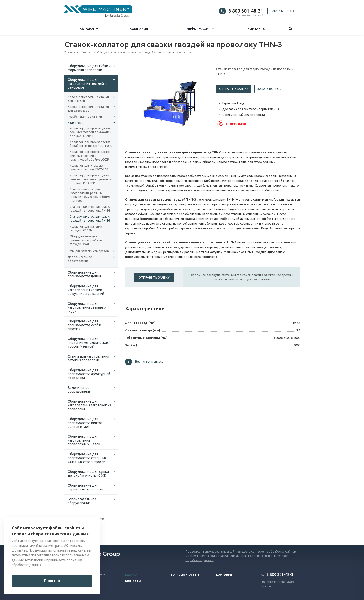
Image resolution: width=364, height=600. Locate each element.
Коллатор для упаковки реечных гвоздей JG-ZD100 (89, 167)
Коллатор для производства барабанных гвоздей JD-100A (91, 144)
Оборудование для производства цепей (84, 274)
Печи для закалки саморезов (88, 251)
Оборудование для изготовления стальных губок (87, 307)
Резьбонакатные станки (85, 117)
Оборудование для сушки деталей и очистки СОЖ (88, 474)
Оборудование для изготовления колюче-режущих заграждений (86, 290)
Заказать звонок (282, 11)
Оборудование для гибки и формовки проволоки (89, 68)
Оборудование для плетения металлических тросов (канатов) (88, 343)
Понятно (52, 581)
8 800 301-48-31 (246, 11)
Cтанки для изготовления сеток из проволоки (88, 358)
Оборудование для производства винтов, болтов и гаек (86, 423)
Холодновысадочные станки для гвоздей (88, 99)
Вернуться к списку (144, 362)
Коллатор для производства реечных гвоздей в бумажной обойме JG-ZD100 (91, 132)
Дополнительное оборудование (80, 259)
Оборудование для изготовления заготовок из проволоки (89, 405)
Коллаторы (76, 123)
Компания (140, 29)
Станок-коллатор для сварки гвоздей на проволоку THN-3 (90, 218)
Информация (200, 29)
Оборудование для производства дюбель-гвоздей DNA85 (86, 240)
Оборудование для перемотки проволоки (85, 487)
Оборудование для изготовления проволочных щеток (84, 440)
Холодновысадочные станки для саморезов (88, 109)
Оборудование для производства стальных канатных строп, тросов (87, 458)
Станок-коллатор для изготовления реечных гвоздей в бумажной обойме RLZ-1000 (90, 195)
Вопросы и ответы (186, 575)
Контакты (257, 29)
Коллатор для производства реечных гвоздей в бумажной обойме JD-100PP (91, 179)
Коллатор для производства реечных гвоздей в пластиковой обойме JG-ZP (90, 156)
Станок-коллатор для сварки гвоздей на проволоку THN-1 (90, 209)
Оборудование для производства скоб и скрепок (84, 325)
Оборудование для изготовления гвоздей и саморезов (87, 84)
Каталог (89, 29)
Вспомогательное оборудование (82, 501)
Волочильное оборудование (79, 390)
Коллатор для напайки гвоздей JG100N (86, 228)
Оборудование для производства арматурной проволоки (89, 374)
